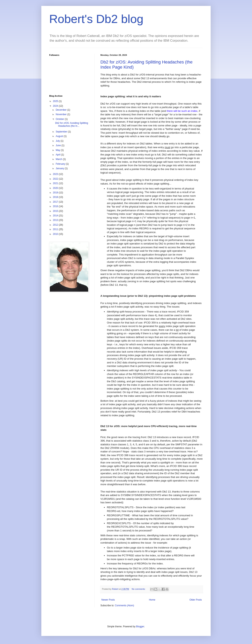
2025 (56, 101)
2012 (56, 225)
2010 (56, 234)
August (60, 136)
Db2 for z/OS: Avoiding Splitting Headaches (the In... (72, 124)
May (58, 150)
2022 (56, 179)
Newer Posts (108, 600)
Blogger (140, 627)
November (62, 114)
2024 (56, 106)
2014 (56, 216)
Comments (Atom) (124, 605)
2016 (56, 206)
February (61, 164)
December (62, 110)
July (58, 141)
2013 (56, 220)
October (60, 119)
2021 (56, 183)
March (59, 159)
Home (152, 600)
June (59, 145)
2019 (56, 193)
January (60, 168)
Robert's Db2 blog (96, 19)
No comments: (139, 589)
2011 (56, 229)
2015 (56, 211)
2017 (56, 202)
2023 (56, 174)
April (58, 155)
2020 (56, 188)
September (62, 132)
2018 (56, 197)
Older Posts (196, 600)
